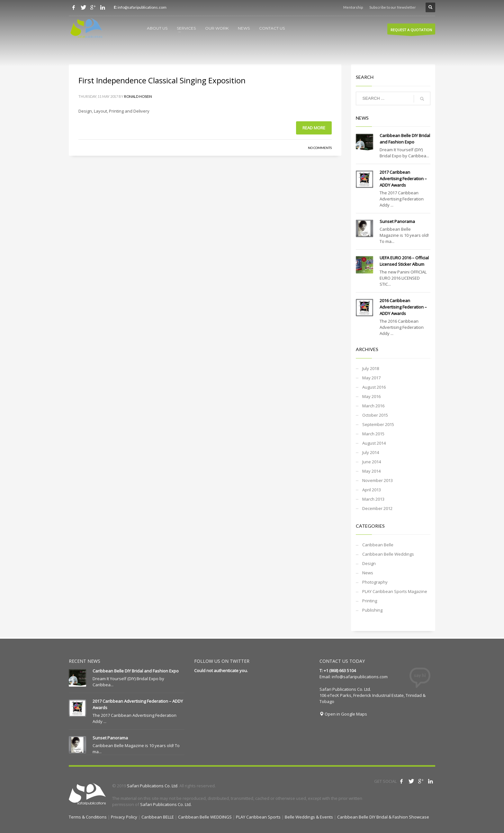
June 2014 (372, 462)
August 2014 (374, 443)
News (368, 573)
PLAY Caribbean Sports (258, 817)
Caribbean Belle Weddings (388, 554)
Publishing (372, 610)
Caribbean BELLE (158, 817)
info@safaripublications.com (360, 677)
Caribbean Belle (378, 545)
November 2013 (378, 480)
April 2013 (372, 490)
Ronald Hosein (138, 96)
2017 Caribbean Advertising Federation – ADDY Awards (403, 179)
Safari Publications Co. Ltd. (166, 804)
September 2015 (378, 424)
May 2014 (371, 471)
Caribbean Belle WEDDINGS (205, 817)
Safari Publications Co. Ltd (152, 786)
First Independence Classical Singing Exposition (162, 80)
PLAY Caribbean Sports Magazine (395, 591)
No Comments (320, 148)
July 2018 (371, 368)
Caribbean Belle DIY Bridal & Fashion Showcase (383, 817)
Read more (314, 128)
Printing (370, 601)
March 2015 (373, 434)
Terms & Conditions (88, 817)
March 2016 (373, 406)
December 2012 (377, 508)
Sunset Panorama (397, 221)
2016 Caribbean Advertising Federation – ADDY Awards (403, 307)
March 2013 (373, 499)
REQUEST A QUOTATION (411, 31)
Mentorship (353, 7)
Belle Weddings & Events (309, 817)
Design (369, 563)
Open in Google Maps (343, 714)
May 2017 (371, 378)
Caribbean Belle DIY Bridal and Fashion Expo (136, 671)
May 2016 (371, 396)
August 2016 (374, 387)
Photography (375, 582)
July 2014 (371, 452)
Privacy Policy (124, 817)
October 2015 (375, 415)
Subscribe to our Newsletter (393, 7)
